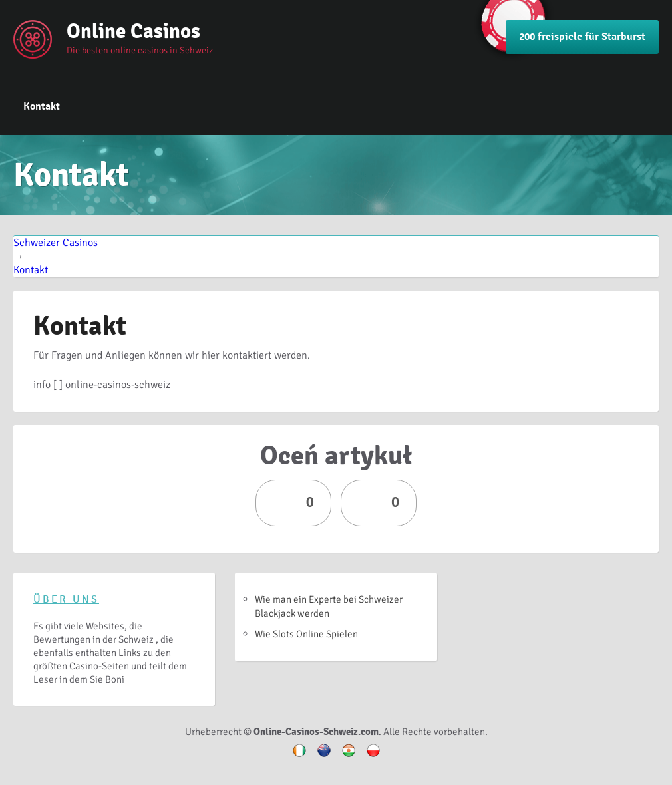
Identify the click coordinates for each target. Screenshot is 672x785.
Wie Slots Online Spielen (306, 634)
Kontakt (42, 106)
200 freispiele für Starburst (582, 37)
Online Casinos (133, 31)
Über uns (66, 599)
